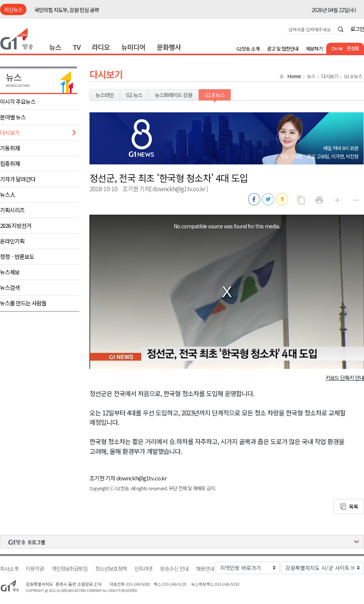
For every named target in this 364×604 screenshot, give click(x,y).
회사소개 (9, 569)
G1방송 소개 (248, 49)
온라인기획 (12, 241)
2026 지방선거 (16, 225)
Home (294, 76)
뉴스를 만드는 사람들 (23, 303)
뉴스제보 (10, 272)
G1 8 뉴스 (353, 76)
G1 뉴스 (134, 95)
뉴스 (55, 47)
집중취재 (10, 163)
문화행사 (169, 47)
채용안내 (205, 569)
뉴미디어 (133, 47)
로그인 (357, 29)
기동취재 (10, 148)
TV (76, 47)
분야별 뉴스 (13, 117)
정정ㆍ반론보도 (17, 256)
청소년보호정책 (111, 569)
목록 (353, 506)
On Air (337, 48)
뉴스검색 (10, 287)
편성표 (353, 48)
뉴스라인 (105, 95)
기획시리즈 (12, 210)
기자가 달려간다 (18, 179)
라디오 (101, 47)
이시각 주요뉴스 (18, 101)
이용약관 (35, 569)
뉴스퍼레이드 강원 (174, 95)
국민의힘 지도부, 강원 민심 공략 (67, 10)
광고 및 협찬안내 (283, 49)
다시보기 (10, 132)
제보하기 (314, 49)
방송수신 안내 (174, 569)
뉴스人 (8, 194)
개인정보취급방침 (69, 569)
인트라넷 (143, 569)
